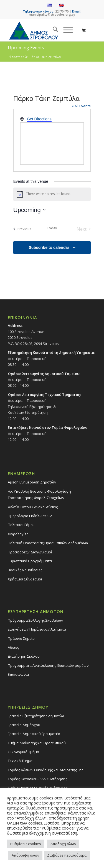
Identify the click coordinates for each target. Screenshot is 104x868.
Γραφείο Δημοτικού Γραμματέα (34, 734)
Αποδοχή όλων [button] (63, 844)
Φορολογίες (18, 534)
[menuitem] (53, 30)
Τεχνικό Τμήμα (20, 761)
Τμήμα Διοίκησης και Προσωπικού (37, 743)
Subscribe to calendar (49, 247)
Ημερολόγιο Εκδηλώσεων (30, 516)
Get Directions (39, 119)
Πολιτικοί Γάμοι (21, 525)
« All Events (81, 106)
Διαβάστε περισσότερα (67, 855)
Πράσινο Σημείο (21, 638)
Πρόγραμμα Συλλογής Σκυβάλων (35, 620)
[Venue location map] (52, 144)
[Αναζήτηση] (53, 30)
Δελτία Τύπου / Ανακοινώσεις (33, 507)
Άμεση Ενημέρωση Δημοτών (32, 482)
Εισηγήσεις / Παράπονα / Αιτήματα (37, 629)
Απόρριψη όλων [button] (25, 855)
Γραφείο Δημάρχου (24, 725)
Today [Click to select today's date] (52, 228)
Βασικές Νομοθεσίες (25, 570)
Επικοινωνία (18, 674)
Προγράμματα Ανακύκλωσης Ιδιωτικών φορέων (48, 665)
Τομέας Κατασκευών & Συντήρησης (37, 779)
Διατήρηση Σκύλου (24, 656)
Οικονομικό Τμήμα (23, 752)
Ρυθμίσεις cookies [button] (26, 844)
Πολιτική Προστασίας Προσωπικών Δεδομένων (48, 543)
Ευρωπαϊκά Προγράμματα (30, 561)
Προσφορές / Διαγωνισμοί (30, 552)
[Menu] (65, 30)
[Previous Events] (22, 229)
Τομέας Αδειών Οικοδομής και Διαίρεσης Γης (45, 770)
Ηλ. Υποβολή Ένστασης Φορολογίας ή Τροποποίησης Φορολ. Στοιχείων (39, 494)
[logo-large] (43, 30)
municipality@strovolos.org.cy (52, 14)
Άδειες (13, 647)
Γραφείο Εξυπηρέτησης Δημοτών (36, 716)
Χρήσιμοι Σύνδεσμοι (25, 579)
